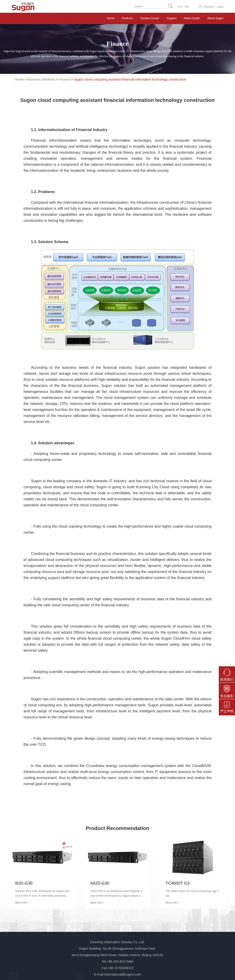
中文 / (181, 7)
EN (187, 7)
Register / (207, 7)
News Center (192, 18)
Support (171, 18)
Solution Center (150, 18)
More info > (22, 903)
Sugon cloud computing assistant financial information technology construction (130, 79)
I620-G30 (24, 883)
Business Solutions (41, 79)
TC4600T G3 (178, 883)
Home (111, 18)
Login (220, 7)
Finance (64, 79)
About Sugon (215, 18)
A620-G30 (100, 883)
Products (127, 18)
